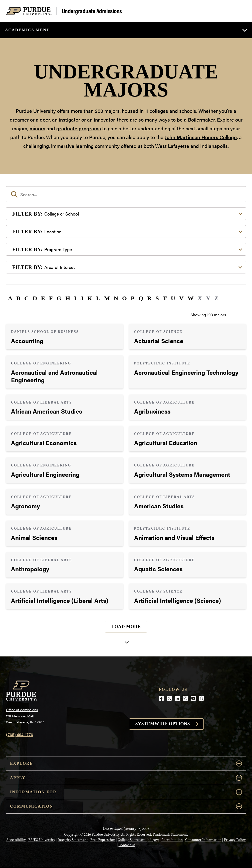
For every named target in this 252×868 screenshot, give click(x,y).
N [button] (116, 298)
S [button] (157, 298)
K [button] (90, 298)
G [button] (59, 298)
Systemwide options (163, 724)
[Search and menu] (240, 11)
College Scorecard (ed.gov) (138, 840)
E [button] (43, 298)
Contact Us (127, 845)
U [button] (173, 298)
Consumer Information (203, 840)
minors (37, 128)
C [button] (26, 298)
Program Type (42, 249)
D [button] (35, 298)
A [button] (10, 298)
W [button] (191, 298)
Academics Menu (28, 30)
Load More (126, 627)
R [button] (149, 298)
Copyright (72, 834)
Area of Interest (44, 267)
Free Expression (103, 840)
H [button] (68, 298)
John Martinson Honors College (201, 137)
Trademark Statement (170, 834)
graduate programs (79, 128)
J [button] (82, 298)
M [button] (107, 298)
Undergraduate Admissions (92, 11)
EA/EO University (42, 840)
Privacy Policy (235, 840)
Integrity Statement (73, 840)
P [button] (133, 298)
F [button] (51, 298)
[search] (126, 194)
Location (37, 231)
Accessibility (16, 840)
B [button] (18, 298)
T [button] (165, 298)
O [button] (124, 298)
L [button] (98, 298)
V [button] (181, 298)
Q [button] (141, 298)
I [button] (75, 298)
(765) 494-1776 (20, 735)
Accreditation (172, 840)
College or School (46, 214)
